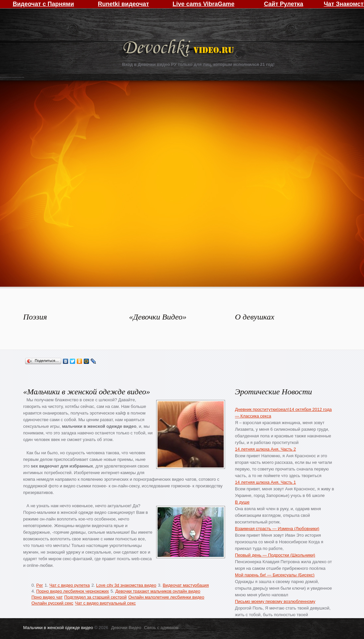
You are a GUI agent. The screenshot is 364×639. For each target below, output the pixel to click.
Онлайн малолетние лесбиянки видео (166, 597)
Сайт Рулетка (284, 4)
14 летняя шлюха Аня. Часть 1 (265, 482)
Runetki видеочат (123, 4)
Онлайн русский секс (52, 603)
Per (39, 585)
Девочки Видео (179, 49)
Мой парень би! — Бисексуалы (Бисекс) (275, 575)
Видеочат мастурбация (186, 585)
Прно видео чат (47, 597)
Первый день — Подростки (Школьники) (275, 555)
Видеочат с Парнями (43, 4)
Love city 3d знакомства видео (126, 585)
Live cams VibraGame (204, 4)
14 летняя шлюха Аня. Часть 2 (265, 449)
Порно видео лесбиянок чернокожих (72, 591)
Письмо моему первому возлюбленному (275, 601)
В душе (242, 502)
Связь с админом (161, 628)
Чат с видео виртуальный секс (105, 603)
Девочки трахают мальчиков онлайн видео (158, 591)
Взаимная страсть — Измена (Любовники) (277, 529)
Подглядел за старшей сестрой (95, 597)
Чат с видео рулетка (69, 585)
